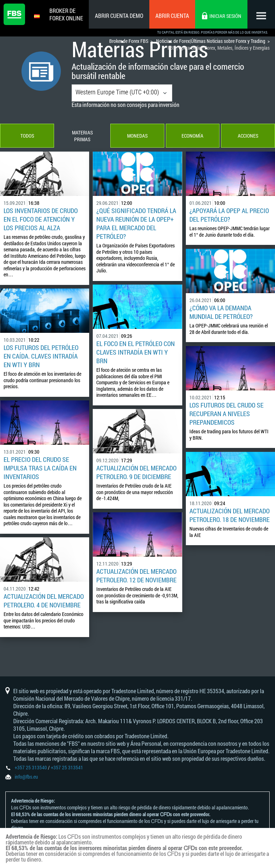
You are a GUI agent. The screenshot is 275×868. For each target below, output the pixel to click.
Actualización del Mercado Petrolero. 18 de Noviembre (230, 516)
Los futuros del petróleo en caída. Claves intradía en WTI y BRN (41, 356)
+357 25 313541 (67, 767)
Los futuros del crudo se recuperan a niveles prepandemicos (226, 414)
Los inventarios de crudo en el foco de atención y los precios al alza (41, 220)
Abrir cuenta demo (119, 16)
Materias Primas (82, 136)
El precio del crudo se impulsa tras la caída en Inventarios (40, 468)
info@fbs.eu (26, 777)
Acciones (248, 136)
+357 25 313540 (31, 767)
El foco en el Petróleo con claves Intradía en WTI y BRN (136, 352)
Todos (27, 136)
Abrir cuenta (172, 16)
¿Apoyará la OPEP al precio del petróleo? (229, 215)
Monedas (137, 136)
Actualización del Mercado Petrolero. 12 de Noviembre (136, 576)
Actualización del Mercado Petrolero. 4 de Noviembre (44, 601)
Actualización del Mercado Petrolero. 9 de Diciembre (136, 473)
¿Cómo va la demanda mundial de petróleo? (221, 312)
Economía (193, 136)
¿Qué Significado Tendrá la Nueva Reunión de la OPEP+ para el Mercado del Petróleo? (136, 224)
